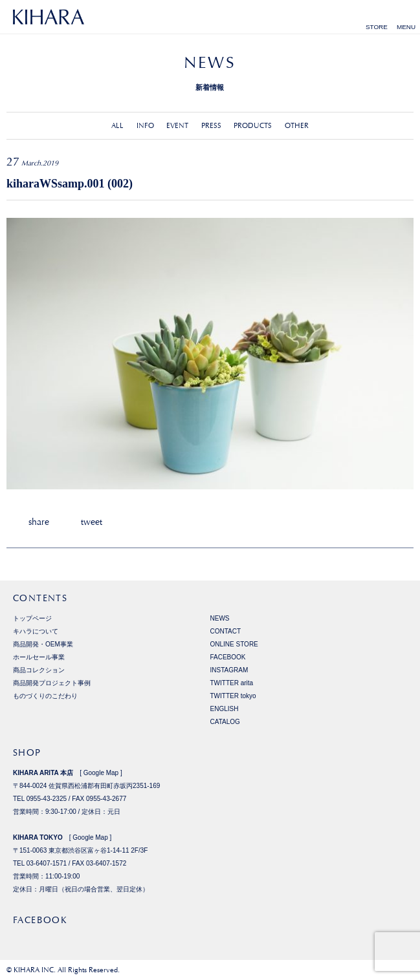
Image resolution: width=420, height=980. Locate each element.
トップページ (32, 618)
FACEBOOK (228, 657)
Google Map (101, 773)
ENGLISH (225, 709)
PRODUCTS (253, 126)
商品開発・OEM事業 (43, 644)
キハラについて (36, 631)
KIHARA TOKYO (38, 837)
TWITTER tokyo (233, 696)
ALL (117, 126)
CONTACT (226, 631)
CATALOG (225, 722)
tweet (92, 522)
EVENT (177, 126)
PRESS (211, 126)
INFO (145, 126)
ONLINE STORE (234, 644)
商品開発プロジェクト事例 (52, 683)
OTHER (297, 126)
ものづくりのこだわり (45, 696)
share (39, 522)
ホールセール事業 (39, 657)
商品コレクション (39, 670)
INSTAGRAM (229, 670)
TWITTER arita (232, 683)
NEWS (220, 618)
